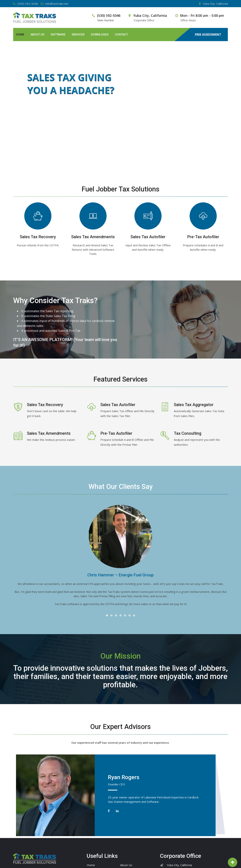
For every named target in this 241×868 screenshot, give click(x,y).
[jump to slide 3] (125, 161)
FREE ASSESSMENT (208, 35)
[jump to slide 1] (116, 161)
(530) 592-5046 (28, 4)
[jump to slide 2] (120, 161)
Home (20, 35)
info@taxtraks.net (57, 4)
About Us (37, 35)
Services (78, 35)
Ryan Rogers (124, 777)
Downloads (100, 35)
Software (58, 35)
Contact (121, 35)
